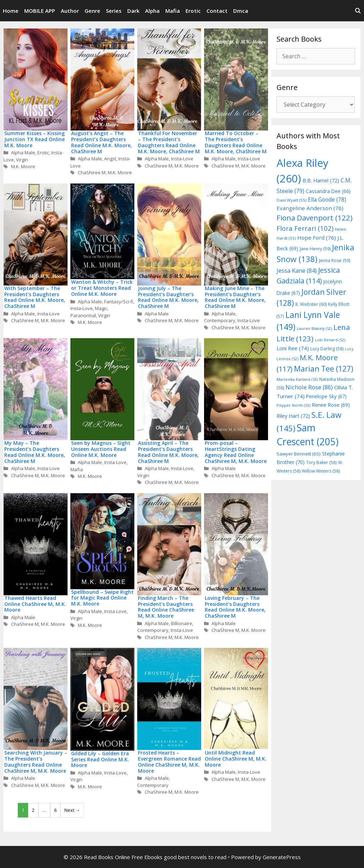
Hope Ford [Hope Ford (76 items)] (317, 238)
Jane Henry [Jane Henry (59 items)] (315, 249)
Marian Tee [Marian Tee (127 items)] (324, 369)
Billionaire (182, 623)
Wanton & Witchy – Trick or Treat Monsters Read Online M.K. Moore (102, 288)
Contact (217, 11)
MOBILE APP (40, 11)
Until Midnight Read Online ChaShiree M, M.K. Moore (236, 759)
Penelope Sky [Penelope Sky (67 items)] (326, 396)
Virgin (22, 160)
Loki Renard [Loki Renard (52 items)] (330, 340)
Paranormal (83, 315)
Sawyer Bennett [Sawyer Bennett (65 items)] (299, 454)
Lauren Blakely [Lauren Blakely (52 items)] (314, 329)
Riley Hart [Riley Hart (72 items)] (293, 416)
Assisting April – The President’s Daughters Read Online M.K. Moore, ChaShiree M (168, 452)
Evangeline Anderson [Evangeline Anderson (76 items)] (310, 208)
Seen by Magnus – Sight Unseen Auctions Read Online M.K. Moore (101, 449)
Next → (72, 810)
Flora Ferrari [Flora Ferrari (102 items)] (305, 228)
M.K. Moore (23, 166)
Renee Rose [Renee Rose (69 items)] (331, 405)
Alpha (152, 11)
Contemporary (220, 320)
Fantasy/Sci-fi (119, 302)
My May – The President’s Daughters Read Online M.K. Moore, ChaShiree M (35, 452)
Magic (101, 308)
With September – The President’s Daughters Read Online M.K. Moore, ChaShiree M (35, 297)
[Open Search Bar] (358, 11)
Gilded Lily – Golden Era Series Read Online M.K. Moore (100, 759)
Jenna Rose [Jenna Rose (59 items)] (334, 260)
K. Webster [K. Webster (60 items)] (311, 304)
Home (11, 11)
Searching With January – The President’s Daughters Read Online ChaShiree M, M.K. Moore (36, 762)
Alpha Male (23, 153)
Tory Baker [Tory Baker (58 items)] (321, 462)
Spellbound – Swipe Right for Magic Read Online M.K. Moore (102, 598)
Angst (110, 159)
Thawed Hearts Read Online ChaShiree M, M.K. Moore (35, 604)
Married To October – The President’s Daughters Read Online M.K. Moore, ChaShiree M (236, 142)
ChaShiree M (92, 172)
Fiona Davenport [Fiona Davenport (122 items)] (315, 218)
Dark (133, 11)
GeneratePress (282, 857)
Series (114, 11)
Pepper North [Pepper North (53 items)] (293, 405)
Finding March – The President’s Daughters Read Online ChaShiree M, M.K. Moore (166, 607)
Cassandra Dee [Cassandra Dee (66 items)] (328, 191)
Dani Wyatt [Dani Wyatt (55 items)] (291, 200)
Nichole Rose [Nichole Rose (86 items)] (309, 387)
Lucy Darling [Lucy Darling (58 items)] (327, 349)
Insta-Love (182, 159)
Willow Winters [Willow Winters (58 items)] (321, 471)
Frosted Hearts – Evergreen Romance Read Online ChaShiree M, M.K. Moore (169, 762)
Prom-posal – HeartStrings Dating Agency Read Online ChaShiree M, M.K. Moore (236, 452)
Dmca (241, 11)
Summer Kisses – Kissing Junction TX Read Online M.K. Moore (34, 139)
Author (70, 11)
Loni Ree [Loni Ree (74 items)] (293, 348)
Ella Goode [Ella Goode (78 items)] (327, 199)
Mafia (173, 11)
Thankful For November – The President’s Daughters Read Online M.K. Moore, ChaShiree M (169, 142)
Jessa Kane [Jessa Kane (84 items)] (297, 271)
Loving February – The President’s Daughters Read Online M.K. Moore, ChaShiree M (235, 607)
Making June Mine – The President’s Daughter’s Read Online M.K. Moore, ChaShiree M (235, 297)
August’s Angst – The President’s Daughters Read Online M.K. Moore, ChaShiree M (101, 142)
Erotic (193, 11)
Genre (92, 11)
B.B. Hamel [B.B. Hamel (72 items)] (321, 180)
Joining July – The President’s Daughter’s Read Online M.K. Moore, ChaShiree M (168, 297)
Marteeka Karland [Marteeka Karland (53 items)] (297, 379)
